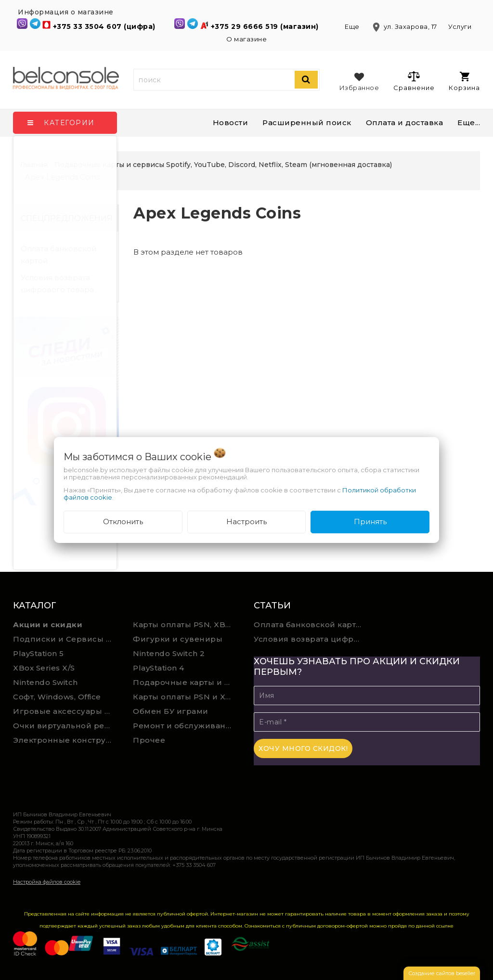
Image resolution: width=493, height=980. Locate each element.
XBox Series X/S (44, 668)
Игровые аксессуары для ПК (66, 711)
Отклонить (123, 522)
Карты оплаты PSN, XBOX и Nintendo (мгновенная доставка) (186, 625)
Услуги (460, 26)
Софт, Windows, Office (57, 697)
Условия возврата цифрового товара (57, 284)
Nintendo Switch (45, 682)
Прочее (149, 740)
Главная (34, 165)
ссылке (445, 926)
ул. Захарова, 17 (405, 26)
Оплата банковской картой (58, 255)
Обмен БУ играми (171, 711)
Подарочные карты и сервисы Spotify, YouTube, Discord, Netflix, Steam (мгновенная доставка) (186, 682)
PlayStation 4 (159, 668)
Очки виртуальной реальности (66, 726)
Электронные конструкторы (66, 740)
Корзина (464, 82)
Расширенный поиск (307, 122)
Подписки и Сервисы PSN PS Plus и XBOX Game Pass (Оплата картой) (66, 639)
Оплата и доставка (405, 122)
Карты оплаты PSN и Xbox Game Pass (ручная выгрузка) (186, 697)
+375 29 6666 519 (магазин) (266, 26)
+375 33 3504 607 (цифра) (105, 26)
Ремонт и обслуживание (185, 726)
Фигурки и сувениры (178, 639)
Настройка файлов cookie (47, 882)
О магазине (246, 39)
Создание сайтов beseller (442, 973)
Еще (353, 26)
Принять (370, 522)
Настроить (246, 522)
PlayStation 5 (39, 653)
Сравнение (414, 81)
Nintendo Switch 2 (169, 653)
